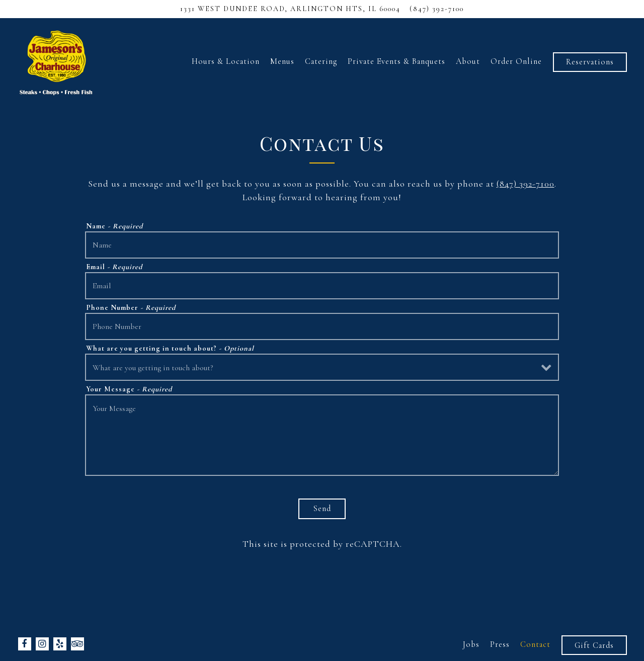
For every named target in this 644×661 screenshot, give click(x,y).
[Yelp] (60, 644)
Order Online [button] (516, 61)
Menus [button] (282, 61)
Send (322, 509)
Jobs (471, 644)
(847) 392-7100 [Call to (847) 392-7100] (437, 9)
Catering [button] (321, 61)
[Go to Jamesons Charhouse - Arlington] (290, 9)
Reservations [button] (590, 62)
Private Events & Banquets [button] (396, 61)
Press (500, 644)
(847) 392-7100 (526, 184)
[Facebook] (25, 644)
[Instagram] (42, 644)
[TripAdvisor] (77, 644)
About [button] (468, 61)
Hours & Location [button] (226, 61)
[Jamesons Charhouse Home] (56, 61)
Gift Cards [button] (594, 645)
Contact (535, 644)
